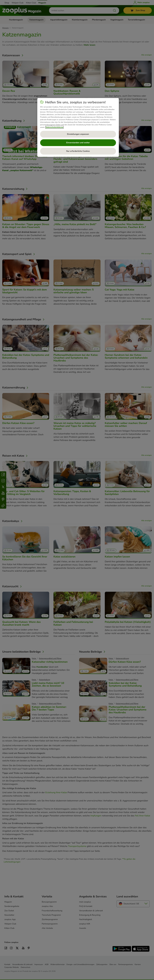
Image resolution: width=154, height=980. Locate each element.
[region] (78, 127)
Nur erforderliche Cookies (78, 151)
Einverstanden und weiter (78, 143)
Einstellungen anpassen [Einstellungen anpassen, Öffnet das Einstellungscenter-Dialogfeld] (78, 134)
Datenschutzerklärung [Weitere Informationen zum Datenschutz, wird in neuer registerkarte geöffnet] (54, 127)
